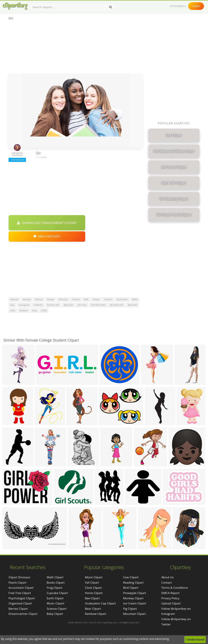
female (76, 299)
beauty (39, 299)
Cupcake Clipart (57, 593)
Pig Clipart (130, 609)
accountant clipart (21, 588)
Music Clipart (55, 603)
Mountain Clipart (134, 614)
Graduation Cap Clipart (100, 603)
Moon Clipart (94, 577)
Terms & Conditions (175, 588)
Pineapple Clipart (135, 593)
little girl (63, 299)
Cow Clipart (131, 577)
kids (86, 299)
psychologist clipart (22, 598)
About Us (168, 577)
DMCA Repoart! (47, 236)
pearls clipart (17, 583)
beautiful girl (117, 305)
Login (196, 6)
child (44, 310)
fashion (108, 299)
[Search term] (72, 7)
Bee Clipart (92, 598)
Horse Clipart (94, 593)
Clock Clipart (93, 588)
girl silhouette (98, 305)
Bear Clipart (93, 609)
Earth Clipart (55, 598)
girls (13, 310)
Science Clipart (57, 609)
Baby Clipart (55, 614)
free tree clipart (20, 593)
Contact (166, 583)
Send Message (17, 160)
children (38, 305)
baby (135, 299)
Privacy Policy (170, 598)
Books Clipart (56, 583)
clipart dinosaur (20, 577)
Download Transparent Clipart (47, 223)
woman (14, 299)
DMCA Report (170, 593)
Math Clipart (55, 577)
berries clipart (18, 609)
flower (96, 299)
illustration (122, 299)
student (24, 310)
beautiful (132, 305)
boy (12, 305)
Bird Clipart (131, 588)
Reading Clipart (133, 583)
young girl (24, 305)
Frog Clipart (55, 588)
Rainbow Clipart (96, 614)
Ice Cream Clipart (135, 603)
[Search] (111, 7)
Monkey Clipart (133, 598)
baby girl (68, 305)
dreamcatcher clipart (23, 614)
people (50, 299)
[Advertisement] (75, 48)
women (27, 299)
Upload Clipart (171, 603)
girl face (82, 305)
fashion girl (53, 305)
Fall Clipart (92, 583)
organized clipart (20, 603)
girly (34, 310)
